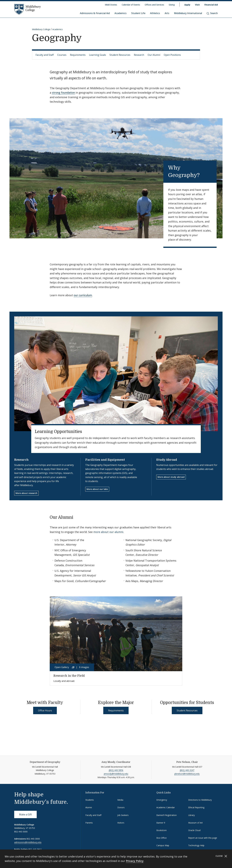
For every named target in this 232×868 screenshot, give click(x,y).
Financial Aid (211, 5)
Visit (197, 5)
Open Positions (172, 55)
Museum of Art (195, 823)
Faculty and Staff (45, 55)
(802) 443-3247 (187, 770)
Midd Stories (111, 5)
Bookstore (161, 830)
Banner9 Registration (167, 815)
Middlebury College (41, 29)
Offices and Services (154, 5)
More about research (26, 493)
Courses (62, 55)
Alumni (89, 807)
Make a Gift (25, 814)
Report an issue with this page (203, 838)
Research (139, 55)
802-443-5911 (35, 849)
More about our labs (97, 489)
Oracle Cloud (194, 830)
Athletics (155, 13)
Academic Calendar (166, 807)
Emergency (162, 800)
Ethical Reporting (196, 807)
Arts (167, 13)
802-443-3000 (33, 839)
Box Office (161, 838)
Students (90, 800)
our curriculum (83, 295)
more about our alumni (108, 532)
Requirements (78, 55)
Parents (89, 823)
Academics (121, 13)
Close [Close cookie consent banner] (221, 856)
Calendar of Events (131, 5)
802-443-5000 (21, 832)
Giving (172, 5)
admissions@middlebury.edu (28, 842)
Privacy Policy (135, 861)
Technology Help (196, 845)
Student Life (138, 13)
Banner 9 (161, 823)
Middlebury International (188, 13)
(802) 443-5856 (116, 770)
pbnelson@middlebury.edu (187, 774)
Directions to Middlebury (200, 800)
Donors (121, 807)
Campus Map (163, 845)
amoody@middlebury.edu (116, 774)
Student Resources (120, 55)
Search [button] (212, 13)
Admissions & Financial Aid (95, 13)
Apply (187, 5)
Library (191, 815)
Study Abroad (167, 460)
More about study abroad (171, 477)
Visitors (121, 823)
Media (120, 800)
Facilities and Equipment (105, 460)
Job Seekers (123, 815)
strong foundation (63, 93)
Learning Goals (98, 55)
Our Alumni (154, 55)
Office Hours (45, 710)
